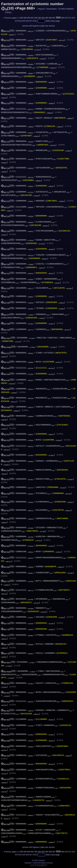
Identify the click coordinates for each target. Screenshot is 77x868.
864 (43, 18)
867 (54, 18)
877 (31, 21)
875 (24, 21)
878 (35, 21)
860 (29, 18)
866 (50, 18)
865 (47, 18)
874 (20, 21)
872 (73, 18)
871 (70, 18)
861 (32, 18)
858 (22, 18)
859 (25, 18)
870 (66, 18)
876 (27, 21)
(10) (7, 30)
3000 (48, 21)
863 (40, 18)
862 (36, 18)
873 (17, 21)
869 (63, 18)
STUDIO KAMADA (66, 9)
